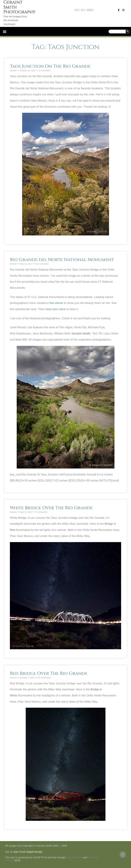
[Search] (128, 32)
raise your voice (55, 309)
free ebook (56, 303)
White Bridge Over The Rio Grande (51, 508)
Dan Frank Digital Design (28, 852)
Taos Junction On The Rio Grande (50, 66)
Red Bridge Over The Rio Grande (49, 674)
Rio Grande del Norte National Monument (62, 260)
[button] (5, 31)
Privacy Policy (74, 857)
